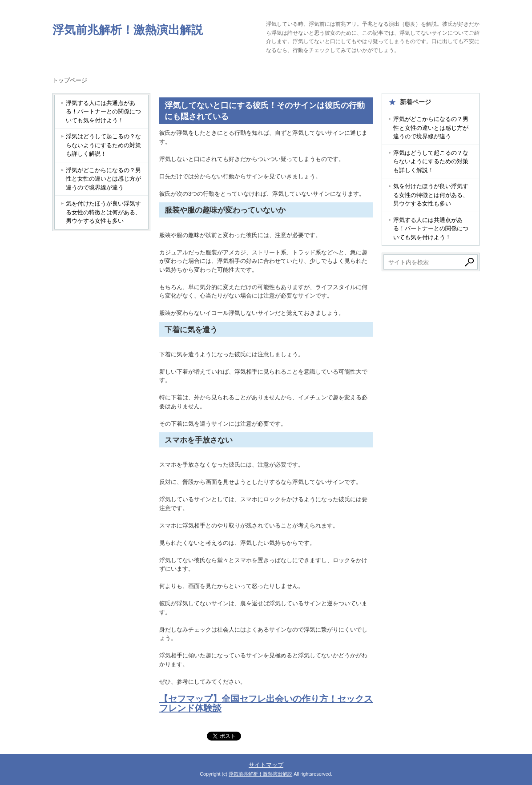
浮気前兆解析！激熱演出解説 (128, 30)
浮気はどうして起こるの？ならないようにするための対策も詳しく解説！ (103, 145)
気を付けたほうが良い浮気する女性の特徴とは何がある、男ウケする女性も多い (103, 212)
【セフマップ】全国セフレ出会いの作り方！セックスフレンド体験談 (266, 704)
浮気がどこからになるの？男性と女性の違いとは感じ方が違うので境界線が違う (103, 179)
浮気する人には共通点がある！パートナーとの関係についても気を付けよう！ (103, 112)
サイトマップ (266, 765)
